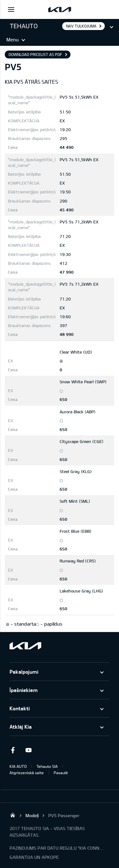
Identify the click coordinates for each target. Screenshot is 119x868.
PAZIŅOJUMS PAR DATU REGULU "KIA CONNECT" (57, 848)
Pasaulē (61, 773)
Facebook (13, 750)
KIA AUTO (18, 766)
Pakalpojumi (24, 672)
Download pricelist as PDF (35, 54)
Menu (13, 39)
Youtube (29, 750)
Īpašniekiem (24, 690)
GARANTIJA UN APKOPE (34, 857)
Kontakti (20, 708)
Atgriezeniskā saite (27, 773)
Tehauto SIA (47, 766)
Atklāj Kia (21, 727)
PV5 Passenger (64, 815)
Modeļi (32, 815)
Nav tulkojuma (81, 26)
